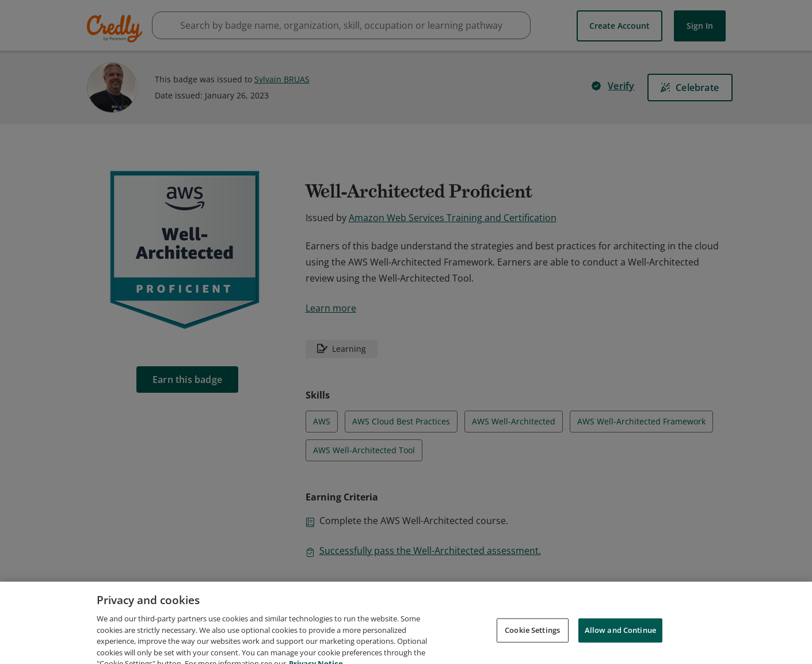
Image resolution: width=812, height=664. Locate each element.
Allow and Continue (620, 643)
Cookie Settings (532, 643)
